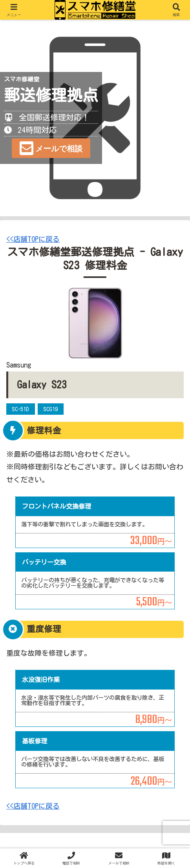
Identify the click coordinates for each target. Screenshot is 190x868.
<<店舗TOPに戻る (33, 239)
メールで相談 (59, 149)
